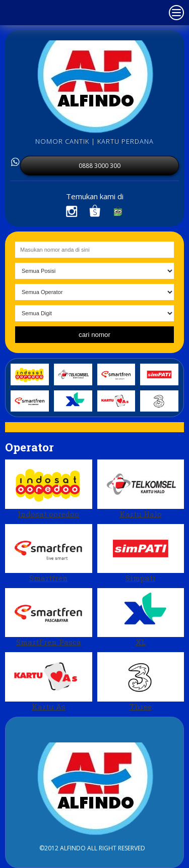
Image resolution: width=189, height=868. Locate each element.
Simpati (141, 554)
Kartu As (49, 682)
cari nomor (94, 335)
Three (141, 682)
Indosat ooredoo (49, 489)
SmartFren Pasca (49, 618)
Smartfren (49, 554)
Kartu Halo (141, 489)
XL (141, 618)
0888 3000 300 (100, 166)
